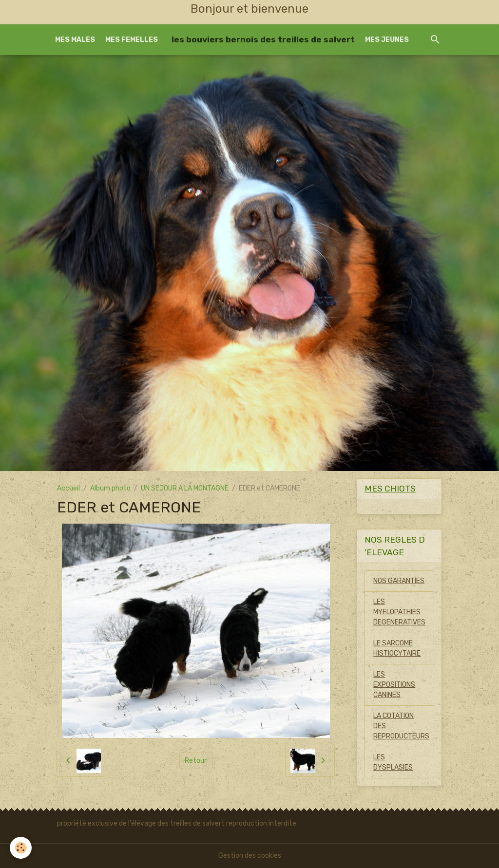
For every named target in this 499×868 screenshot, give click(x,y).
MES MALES (75, 40)
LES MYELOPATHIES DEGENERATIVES (399, 612)
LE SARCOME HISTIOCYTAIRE (397, 648)
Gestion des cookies (250, 856)
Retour (196, 761)
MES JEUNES (387, 40)
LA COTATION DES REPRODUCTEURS (401, 726)
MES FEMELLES (132, 40)
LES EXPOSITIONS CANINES (394, 685)
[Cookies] (21, 848)
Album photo (110, 488)
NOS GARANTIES (399, 581)
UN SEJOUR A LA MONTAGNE (185, 488)
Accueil (68, 488)
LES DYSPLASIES (393, 762)
